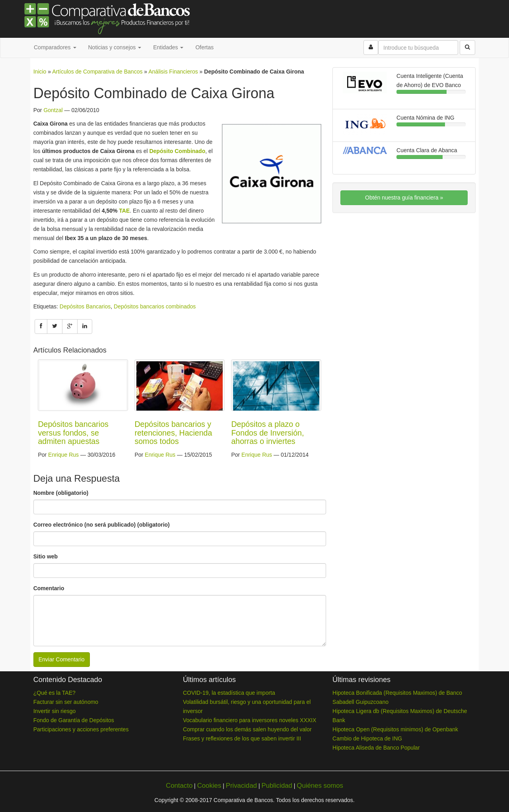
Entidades (168, 47)
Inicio (40, 72)
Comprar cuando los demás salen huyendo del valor (247, 729)
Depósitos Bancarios (85, 306)
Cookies (209, 786)
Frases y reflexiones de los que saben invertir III (242, 738)
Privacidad (241, 786)
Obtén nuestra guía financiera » (404, 198)
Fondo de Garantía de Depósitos (74, 720)
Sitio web (46, 556)
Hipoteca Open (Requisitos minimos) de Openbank (395, 729)
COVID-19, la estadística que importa (229, 693)
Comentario (49, 588)
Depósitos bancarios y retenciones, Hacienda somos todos (173, 433)
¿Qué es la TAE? (54, 693)
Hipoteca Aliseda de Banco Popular (376, 748)
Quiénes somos (320, 786)
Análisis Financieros (173, 72)
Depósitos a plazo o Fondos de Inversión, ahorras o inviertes (267, 433)
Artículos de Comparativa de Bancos (97, 72)
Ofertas (204, 47)
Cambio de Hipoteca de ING (367, 738)
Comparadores (55, 47)
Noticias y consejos (115, 47)
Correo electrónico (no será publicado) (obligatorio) (102, 525)
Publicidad (277, 786)
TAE (124, 211)
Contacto (179, 786)
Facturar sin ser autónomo (66, 702)
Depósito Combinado (177, 151)
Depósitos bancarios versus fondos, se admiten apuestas (73, 433)
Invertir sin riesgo (55, 711)
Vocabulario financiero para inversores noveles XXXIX (250, 720)
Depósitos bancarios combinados (155, 306)
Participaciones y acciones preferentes (81, 729)
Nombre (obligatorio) (61, 493)
